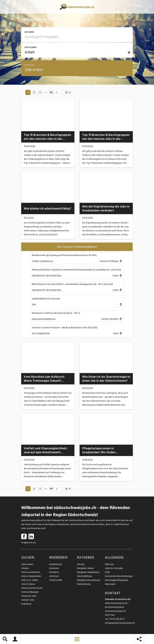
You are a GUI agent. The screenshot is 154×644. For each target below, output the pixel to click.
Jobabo (25, 568)
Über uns (109, 564)
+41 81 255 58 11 (117, 619)
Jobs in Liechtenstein (32, 588)
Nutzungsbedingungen (117, 580)
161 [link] (51, 92)
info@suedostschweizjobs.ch (120, 623)
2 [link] (34, 92)
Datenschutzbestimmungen (119, 576)
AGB (107, 572)
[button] (129, 53)
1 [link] (28, 92)
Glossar (81, 564)
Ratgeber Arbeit (85, 568)
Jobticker (54, 576)
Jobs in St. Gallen (30, 580)
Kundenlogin (56, 564)
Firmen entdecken (31, 572)
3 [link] (40, 92)
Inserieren (54, 568)
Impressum (110, 584)
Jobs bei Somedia (114, 568)
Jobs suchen (27, 564)
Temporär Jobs (29, 596)
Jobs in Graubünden (31, 576)
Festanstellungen (30, 592)
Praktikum (26, 604)
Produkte (54, 572)
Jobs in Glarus (28, 584)
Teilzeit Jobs (28, 600)
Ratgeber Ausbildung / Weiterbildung (89, 574)
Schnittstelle (56, 580)
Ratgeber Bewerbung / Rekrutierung (89, 582)
